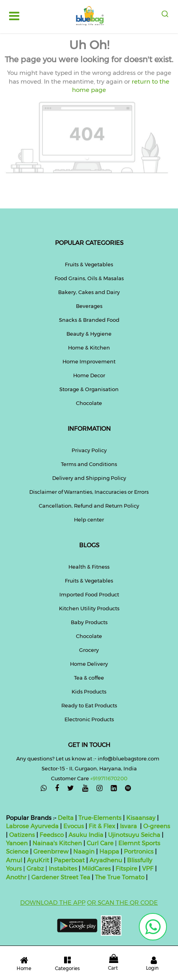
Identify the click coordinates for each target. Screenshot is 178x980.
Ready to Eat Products (89, 705)
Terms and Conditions (89, 464)
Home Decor (89, 375)
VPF (148, 868)
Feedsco (51, 835)
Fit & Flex (102, 826)
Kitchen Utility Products (89, 608)
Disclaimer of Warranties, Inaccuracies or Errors (89, 492)
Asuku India (86, 835)
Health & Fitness (89, 567)
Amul (14, 860)
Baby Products (89, 622)
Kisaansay (141, 818)
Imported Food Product (89, 594)
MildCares (96, 868)
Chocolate (89, 403)
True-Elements (100, 818)
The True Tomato (120, 877)
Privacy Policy (89, 450)
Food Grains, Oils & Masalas (89, 278)
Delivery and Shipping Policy (89, 478)
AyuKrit (38, 860)
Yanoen (17, 843)
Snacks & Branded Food (89, 320)
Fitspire (126, 868)
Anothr (16, 877)
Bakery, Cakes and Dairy (89, 292)
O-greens (156, 826)
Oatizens (22, 835)
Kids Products (89, 692)
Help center (89, 520)
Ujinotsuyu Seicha (134, 835)
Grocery (89, 650)
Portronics (139, 851)
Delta (66, 818)
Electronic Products (89, 719)
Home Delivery (89, 664)
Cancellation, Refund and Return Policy (89, 506)
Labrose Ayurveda (32, 826)
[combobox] (165, 14)
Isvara (128, 826)
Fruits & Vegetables (89, 264)
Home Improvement (89, 361)
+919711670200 (109, 778)
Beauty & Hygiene (89, 334)
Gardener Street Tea (62, 877)
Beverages (89, 306)
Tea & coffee (89, 678)
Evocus (74, 826)
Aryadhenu (106, 860)
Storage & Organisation (89, 389)
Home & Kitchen (89, 348)
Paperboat (69, 860)
